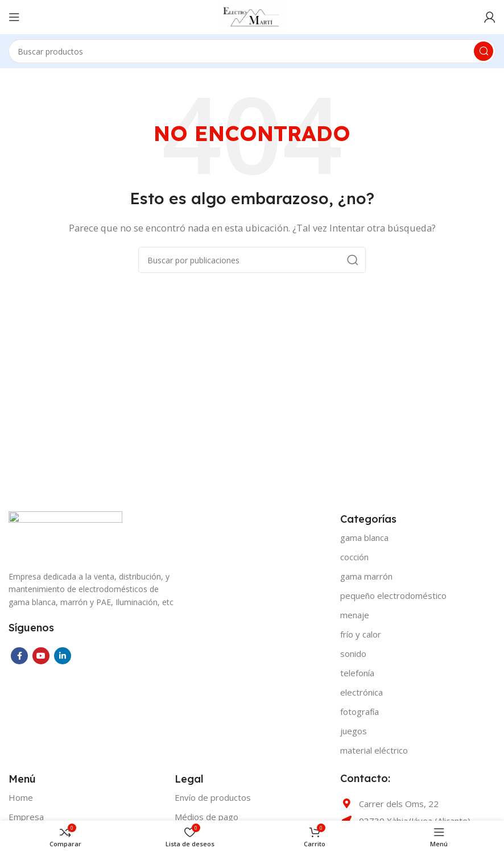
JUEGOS (354, 731)
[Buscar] (252, 51)
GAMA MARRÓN (366, 576)
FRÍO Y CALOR (361, 634)
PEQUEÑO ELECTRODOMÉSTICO (393, 595)
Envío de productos (213, 797)
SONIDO (353, 654)
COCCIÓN (354, 557)
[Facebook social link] (19, 656)
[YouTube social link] (41, 656)
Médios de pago (206, 817)
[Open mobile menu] (14, 17)
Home (21, 797)
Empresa (26, 817)
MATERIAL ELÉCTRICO (374, 750)
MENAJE (355, 615)
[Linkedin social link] (63, 656)
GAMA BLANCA (364, 537)
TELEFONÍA (357, 673)
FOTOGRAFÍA (360, 712)
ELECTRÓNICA (362, 692)
